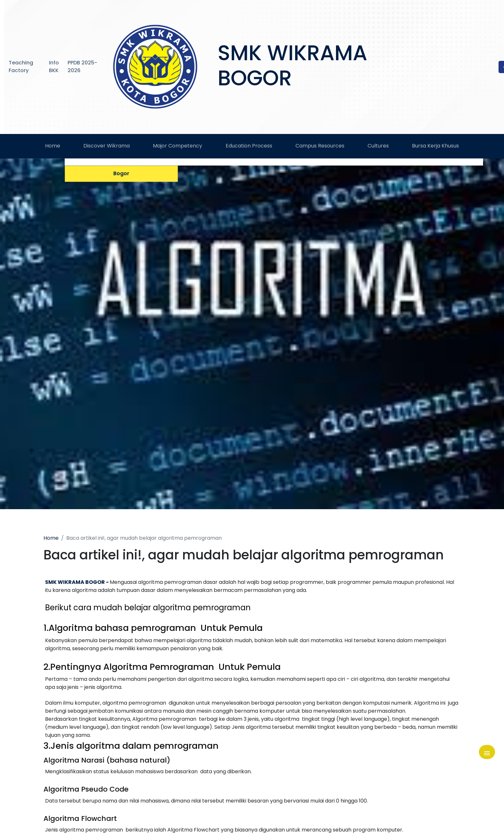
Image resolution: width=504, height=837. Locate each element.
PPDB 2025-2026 (82, 67)
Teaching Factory (21, 67)
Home (53, 150)
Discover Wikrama (107, 150)
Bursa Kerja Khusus (435, 150)
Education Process (249, 150)
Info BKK (54, 67)
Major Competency (177, 150)
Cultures (378, 150)
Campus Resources (320, 150)
